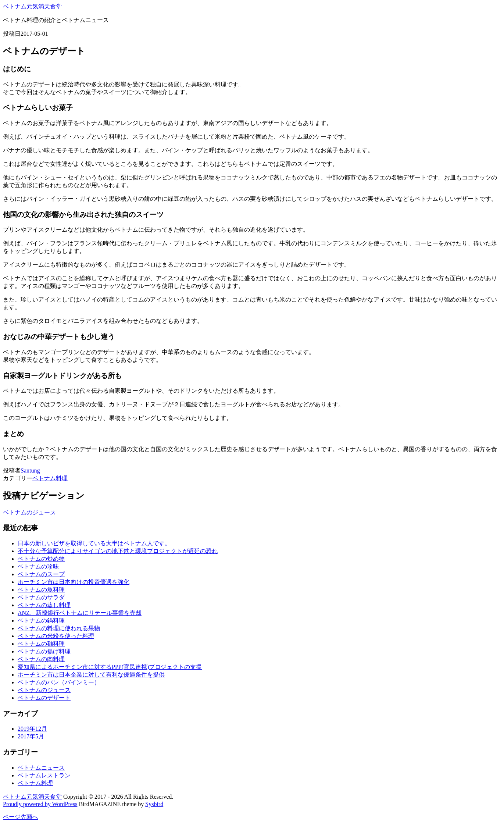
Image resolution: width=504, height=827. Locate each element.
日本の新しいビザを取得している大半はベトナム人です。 (94, 543)
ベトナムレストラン (44, 775)
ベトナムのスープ (41, 574)
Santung (30, 470)
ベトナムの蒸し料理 (44, 605)
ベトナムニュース (41, 768)
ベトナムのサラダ (41, 597)
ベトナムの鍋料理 (41, 621)
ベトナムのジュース (29, 512)
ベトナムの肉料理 (41, 659)
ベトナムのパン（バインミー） (59, 682)
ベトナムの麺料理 (41, 644)
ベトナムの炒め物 (41, 559)
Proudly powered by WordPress (40, 804)
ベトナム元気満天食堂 (32, 6)
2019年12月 (32, 729)
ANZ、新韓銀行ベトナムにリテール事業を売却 (80, 613)
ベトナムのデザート (44, 698)
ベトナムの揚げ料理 (44, 651)
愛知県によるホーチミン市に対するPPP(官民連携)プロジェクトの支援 (110, 667)
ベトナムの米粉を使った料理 (56, 636)
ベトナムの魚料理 (41, 590)
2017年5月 (31, 736)
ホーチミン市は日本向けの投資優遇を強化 (74, 582)
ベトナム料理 (50, 478)
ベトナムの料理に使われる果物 (59, 628)
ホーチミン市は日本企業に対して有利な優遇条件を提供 (91, 675)
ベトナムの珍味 (38, 566)
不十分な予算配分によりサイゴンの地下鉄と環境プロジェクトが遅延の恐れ (118, 551)
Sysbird (154, 804)
